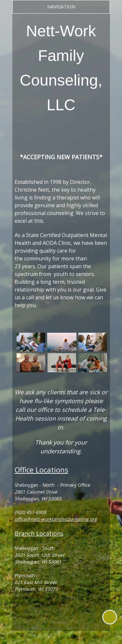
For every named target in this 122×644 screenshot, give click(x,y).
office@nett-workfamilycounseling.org (56, 519)
